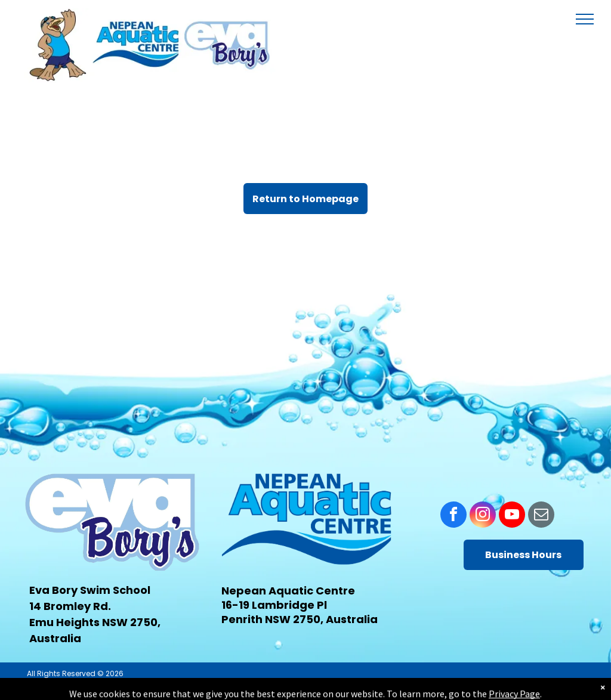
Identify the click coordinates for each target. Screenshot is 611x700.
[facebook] (453, 516)
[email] (541, 516)
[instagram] (483, 516)
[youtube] (512, 516)
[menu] (585, 19)
